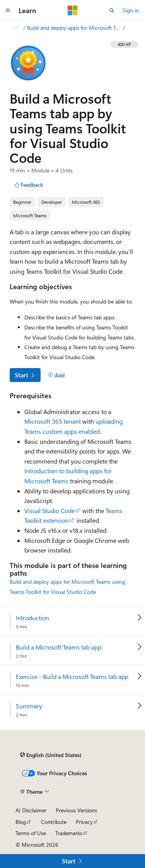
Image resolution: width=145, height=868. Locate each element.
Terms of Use (31, 833)
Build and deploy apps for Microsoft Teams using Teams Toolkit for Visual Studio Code (74, 28)
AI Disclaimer (31, 810)
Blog (21, 822)
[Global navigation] (8, 10)
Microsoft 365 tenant (53, 421)
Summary (29, 706)
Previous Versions (76, 810)
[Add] (56, 375)
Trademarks (69, 833)
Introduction (32, 618)
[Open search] (112, 10)
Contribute (54, 822)
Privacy (84, 822)
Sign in (131, 10)
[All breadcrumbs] (16, 28)
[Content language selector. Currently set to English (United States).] (51, 755)
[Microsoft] (73, 10)
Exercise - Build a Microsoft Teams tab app (72, 677)
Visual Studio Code (49, 511)
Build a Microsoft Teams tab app (59, 647)
